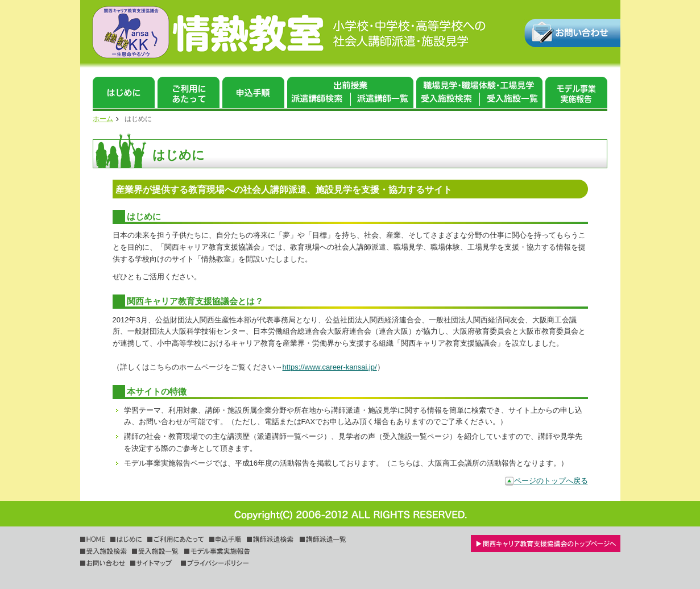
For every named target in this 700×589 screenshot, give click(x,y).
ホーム (103, 119)
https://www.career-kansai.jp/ (330, 367)
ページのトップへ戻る (551, 481)
